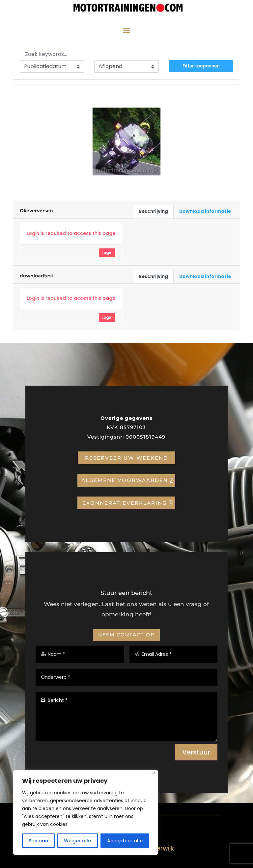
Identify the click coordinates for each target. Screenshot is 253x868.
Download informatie (205, 211)
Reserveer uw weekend (126, 458)
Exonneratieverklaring (125, 503)
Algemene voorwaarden (125, 480)
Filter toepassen (201, 66)
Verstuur (196, 752)
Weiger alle (77, 841)
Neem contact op (126, 635)
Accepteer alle (125, 841)
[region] (86, 812)
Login (107, 253)
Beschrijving (153, 211)
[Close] (154, 773)
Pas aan (38, 841)
